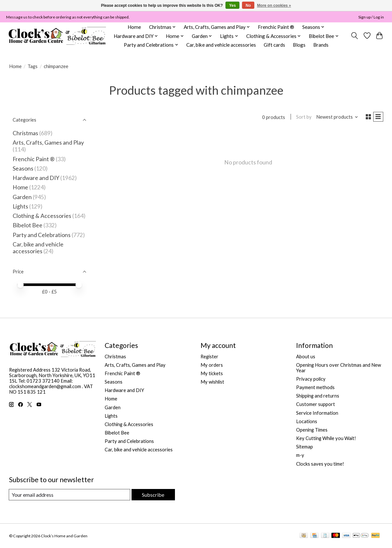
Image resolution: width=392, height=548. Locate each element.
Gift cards (274, 45)
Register (209, 357)
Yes (232, 6)
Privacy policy (311, 379)
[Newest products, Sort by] (334, 118)
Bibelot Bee (28, 225)
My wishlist (212, 382)
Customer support (316, 404)
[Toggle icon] (354, 36)
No (248, 6)
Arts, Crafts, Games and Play (48, 143)
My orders (212, 365)
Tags (33, 66)
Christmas (25, 133)
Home (134, 27)
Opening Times (312, 430)
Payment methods (315, 387)
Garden (22, 197)
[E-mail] (69, 495)
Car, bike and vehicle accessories (221, 45)
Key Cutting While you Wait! (326, 438)
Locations (307, 421)
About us (306, 357)
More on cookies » (274, 6)
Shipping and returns (318, 396)
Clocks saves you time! (320, 464)
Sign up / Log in (371, 17)
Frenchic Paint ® (276, 27)
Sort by (301, 118)
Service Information (317, 413)
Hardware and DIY (36, 178)
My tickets (212, 373)
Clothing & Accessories (42, 216)
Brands (321, 45)
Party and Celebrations (42, 235)
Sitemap (305, 447)
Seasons (23, 168)
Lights (20, 206)
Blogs (299, 45)
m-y (300, 455)
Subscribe (153, 495)
